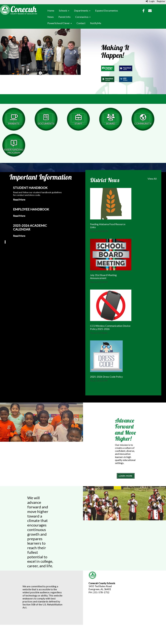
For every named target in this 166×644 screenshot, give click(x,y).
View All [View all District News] (152, 179)
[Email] (150, 11)
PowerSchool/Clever (60, 23)
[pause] (40, 73)
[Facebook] (143, 11)
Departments (82, 10)
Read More (19, 200)
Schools (64, 10)
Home (51, 10)
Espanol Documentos (107, 10)
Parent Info (64, 17)
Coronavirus (83, 17)
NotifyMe (96, 23)
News (51, 17)
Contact (81, 23)
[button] (6, 52)
